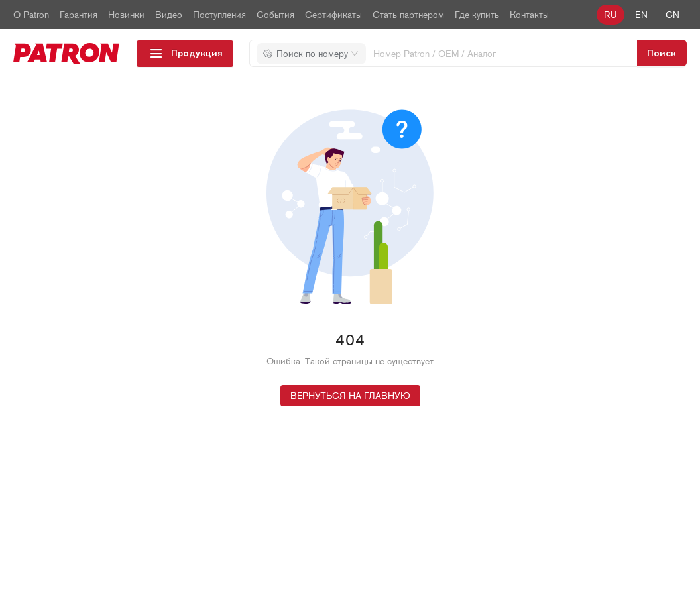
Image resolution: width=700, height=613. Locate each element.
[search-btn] (662, 53)
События (275, 15)
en (641, 15)
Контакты (529, 15)
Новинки (126, 15)
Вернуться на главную (350, 396)
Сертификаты (333, 15)
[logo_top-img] (67, 54)
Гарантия (79, 15)
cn (672, 15)
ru (611, 15)
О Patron (31, 15)
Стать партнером (408, 15)
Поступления (219, 15)
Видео (169, 15)
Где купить (477, 15)
